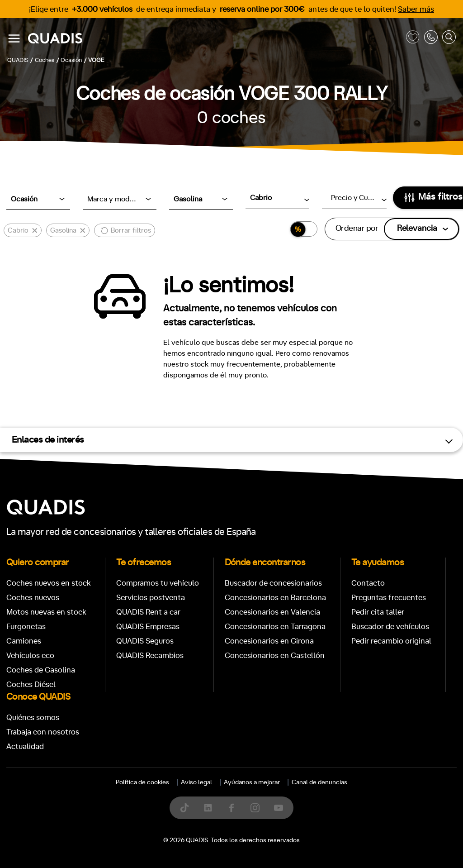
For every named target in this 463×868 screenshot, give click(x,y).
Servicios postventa (151, 598)
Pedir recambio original (391, 641)
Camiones (24, 641)
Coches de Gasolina (41, 670)
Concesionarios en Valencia (272, 612)
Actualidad (25, 746)
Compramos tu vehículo (158, 583)
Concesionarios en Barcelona (275, 598)
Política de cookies (142, 782)
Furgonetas (26, 627)
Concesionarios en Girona (269, 641)
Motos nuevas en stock (46, 612)
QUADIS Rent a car (148, 612)
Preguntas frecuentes (389, 598)
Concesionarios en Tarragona (275, 627)
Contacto (368, 583)
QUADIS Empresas (148, 627)
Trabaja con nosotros (43, 732)
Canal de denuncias (319, 782)
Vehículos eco (30, 656)
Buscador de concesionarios (273, 583)
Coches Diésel (31, 684)
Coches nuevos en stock (49, 583)
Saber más (416, 9)
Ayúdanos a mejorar (252, 782)
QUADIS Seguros (145, 641)
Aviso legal (196, 782)
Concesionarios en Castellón (275, 656)
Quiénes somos (33, 718)
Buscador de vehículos (390, 627)
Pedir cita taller (378, 612)
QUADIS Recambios (150, 656)
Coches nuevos (33, 598)
